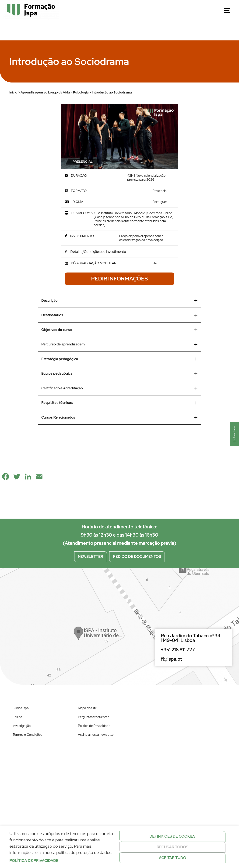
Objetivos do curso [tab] (119, 330)
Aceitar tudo (173, 858)
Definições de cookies (173, 836)
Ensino (17, 717)
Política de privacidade (34, 861)
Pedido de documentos (137, 557)
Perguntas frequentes (93, 717)
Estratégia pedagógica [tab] (119, 359)
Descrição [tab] (119, 301)
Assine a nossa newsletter (96, 735)
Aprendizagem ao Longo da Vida (45, 92)
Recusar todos (172, 847)
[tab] (119, 252)
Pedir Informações (120, 279)
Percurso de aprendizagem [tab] (119, 344)
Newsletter (91, 557)
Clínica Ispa (21, 708)
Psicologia (81, 92)
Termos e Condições (27, 735)
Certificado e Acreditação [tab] (119, 388)
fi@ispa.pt (171, 659)
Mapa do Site (87, 708)
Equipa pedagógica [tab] (119, 373)
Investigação (22, 726)
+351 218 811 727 (178, 650)
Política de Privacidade (94, 726)
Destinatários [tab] (119, 315)
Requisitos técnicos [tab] (119, 403)
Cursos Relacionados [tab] (119, 417)
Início (13, 92)
